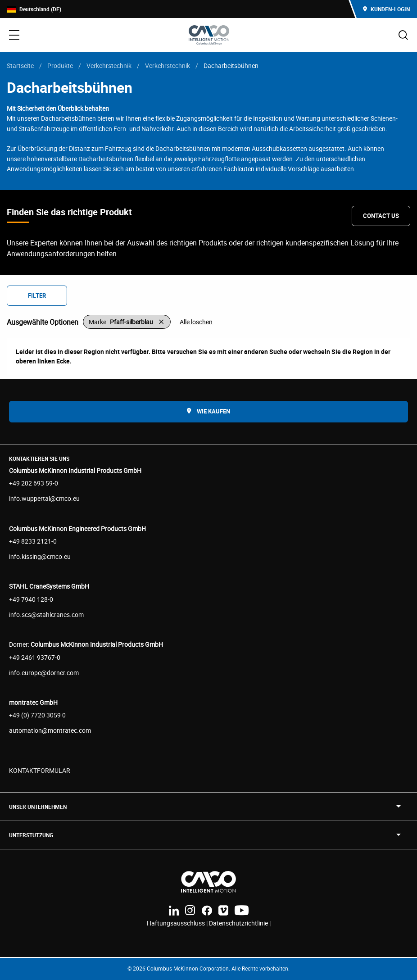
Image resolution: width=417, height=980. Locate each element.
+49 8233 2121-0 (33, 541)
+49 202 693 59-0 (34, 483)
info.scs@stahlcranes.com (46, 615)
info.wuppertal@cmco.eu (44, 498)
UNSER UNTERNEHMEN (38, 807)
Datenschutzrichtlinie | (240, 923)
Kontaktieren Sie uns (39, 458)
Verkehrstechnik (109, 66)
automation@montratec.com (50, 730)
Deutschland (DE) (34, 9)
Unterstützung (31, 835)
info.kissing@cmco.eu (40, 556)
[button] (127, 322)
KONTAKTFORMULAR (40, 770)
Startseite (20, 66)
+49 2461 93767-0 (35, 657)
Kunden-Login (386, 9)
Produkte (60, 66)
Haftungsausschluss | (178, 923)
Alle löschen (196, 322)
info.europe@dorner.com (44, 673)
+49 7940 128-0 (31, 599)
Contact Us (381, 216)
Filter (37, 295)
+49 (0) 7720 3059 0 (37, 715)
